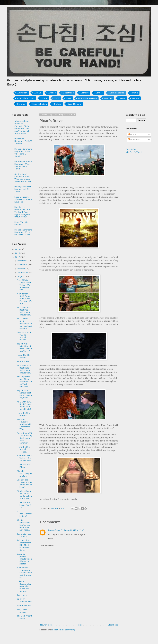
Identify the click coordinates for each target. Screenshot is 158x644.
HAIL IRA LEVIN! (24, 605)
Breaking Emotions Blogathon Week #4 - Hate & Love (23, 232)
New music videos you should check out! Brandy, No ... (24, 573)
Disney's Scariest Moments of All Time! (23, 189)
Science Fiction (40, 104)
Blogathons (68, 93)
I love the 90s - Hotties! (24, 414)
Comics (99, 93)
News (122, 98)
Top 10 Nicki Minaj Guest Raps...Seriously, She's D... (24, 347)
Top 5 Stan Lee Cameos (24, 535)
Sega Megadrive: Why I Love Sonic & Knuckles (23, 199)
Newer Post (46, 625)
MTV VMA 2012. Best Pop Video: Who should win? (24, 311)
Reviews (21, 104)
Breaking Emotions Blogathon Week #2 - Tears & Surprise (23, 153)
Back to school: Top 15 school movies (24, 336)
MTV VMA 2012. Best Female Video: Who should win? (24, 405)
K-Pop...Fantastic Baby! (25, 514)
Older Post (113, 625)
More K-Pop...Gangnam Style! (24, 473)
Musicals (108, 98)
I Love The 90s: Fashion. (21, 223)
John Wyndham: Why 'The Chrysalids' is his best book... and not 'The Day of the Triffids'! (22, 127)
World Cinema (75, 104)
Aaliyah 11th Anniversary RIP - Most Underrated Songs (24, 545)
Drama (135, 93)
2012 (18, 257)
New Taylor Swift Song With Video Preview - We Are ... (24, 299)
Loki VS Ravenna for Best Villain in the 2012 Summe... (24, 586)
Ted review (22, 595)
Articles (52, 93)
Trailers (57, 104)
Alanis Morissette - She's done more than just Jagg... (24, 525)
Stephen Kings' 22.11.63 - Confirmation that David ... (24, 495)
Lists (69, 98)
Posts (132, 134)
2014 (18, 249)
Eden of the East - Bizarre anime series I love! (25, 483)
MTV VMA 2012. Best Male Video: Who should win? (24, 369)
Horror (45, 98)
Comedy (85, 93)
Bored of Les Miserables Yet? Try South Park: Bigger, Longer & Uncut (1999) (22, 212)
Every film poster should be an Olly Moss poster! (24, 559)
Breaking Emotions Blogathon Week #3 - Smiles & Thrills (23, 165)
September (23, 273)
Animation (22, 93)
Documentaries (117, 93)
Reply (50, 539)
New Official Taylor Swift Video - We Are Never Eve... (24, 285)
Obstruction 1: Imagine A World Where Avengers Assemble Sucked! (23, 178)
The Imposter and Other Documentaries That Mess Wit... (24, 382)
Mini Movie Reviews (88, 98)
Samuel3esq (54, 530)
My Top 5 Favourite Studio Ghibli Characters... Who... (24, 424)
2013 (18, 253)
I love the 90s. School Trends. (24, 449)
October (21, 269)
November (23, 265)
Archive (38, 93)
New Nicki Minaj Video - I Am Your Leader (25, 458)
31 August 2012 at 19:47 (73, 530)
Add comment (47, 546)
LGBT (57, 98)
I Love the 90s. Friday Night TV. (24, 505)
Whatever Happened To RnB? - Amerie (23, 141)
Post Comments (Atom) (64, 630)
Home (80, 625)
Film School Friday (26, 98)
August (21, 276)
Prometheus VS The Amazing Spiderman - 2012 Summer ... (24, 438)
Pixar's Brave (23, 361)
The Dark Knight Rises (24, 617)
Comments (134, 140)
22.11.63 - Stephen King (25, 600)
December (23, 261)
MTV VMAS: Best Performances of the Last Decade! (24, 324)
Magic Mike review (22, 611)
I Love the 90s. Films (24, 466)
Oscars (136, 98)
